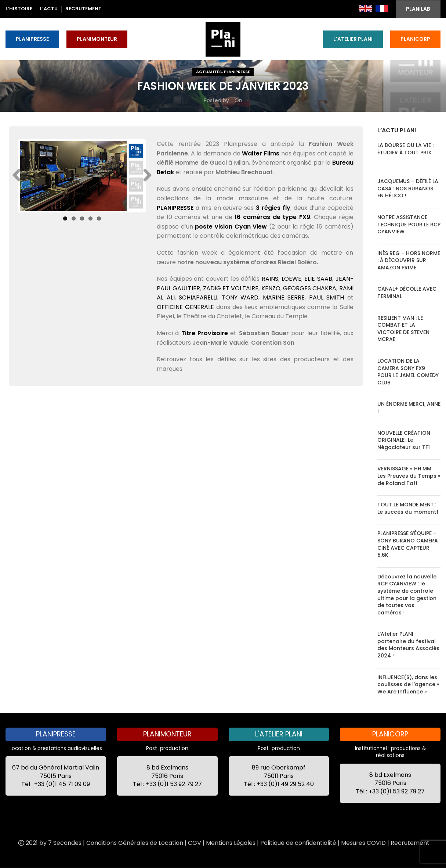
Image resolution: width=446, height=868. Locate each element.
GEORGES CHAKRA (310, 288)
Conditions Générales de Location (135, 843)
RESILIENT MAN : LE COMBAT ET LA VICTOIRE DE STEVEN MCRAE (403, 329)
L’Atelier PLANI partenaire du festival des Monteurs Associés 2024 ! (408, 645)
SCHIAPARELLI (198, 297)
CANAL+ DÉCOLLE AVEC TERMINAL (407, 293)
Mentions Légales (231, 843)
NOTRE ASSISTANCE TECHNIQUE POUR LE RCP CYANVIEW (409, 224)
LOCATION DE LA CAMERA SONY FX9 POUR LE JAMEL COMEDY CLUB (408, 372)
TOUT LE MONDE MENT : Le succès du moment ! (408, 508)
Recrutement (410, 843)
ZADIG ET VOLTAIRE (231, 288)
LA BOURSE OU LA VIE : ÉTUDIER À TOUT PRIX (405, 149)
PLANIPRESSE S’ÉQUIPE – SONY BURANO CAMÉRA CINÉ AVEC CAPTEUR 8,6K (408, 544)
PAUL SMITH (327, 297)
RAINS (270, 279)
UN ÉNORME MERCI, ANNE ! (409, 408)
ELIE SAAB (318, 279)
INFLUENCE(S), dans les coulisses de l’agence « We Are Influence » (408, 684)
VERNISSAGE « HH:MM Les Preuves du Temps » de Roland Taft (409, 476)
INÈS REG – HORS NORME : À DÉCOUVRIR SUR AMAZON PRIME (409, 260)
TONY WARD (240, 297)
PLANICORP (415, 39)
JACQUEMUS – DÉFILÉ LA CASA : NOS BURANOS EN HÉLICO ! (408, 188)
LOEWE (291, 279)
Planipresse (237, 72)
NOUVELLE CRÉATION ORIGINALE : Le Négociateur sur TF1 (404, 440)
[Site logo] (223, 39)
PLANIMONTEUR (97, 39)
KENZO (271, 288)
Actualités (209, 72)
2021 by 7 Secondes (49, 843)
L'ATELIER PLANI (353, 39)
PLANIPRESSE (32, 39)
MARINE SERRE (284, 297)
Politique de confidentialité (298, 843)
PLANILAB (418, 9)
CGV (195, 843)
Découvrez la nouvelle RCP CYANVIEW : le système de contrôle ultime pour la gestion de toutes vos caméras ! (407, 595)
